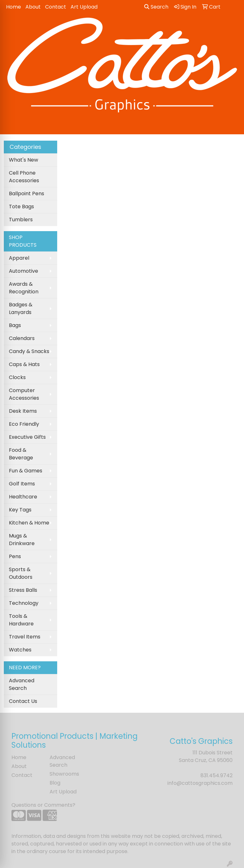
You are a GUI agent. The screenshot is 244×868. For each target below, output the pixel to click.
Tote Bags (21, 207)
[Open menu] (231, 125)
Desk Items (23, 411)
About (33, 7)
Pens (15, 556)
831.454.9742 (217, 775)
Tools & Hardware (21, 620)
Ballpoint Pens (27, 194)
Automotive (24, 271)
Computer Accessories (24, 394)
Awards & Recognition (24, 288)
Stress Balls (23, 590)
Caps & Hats (24, 364)
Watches (20, 650)
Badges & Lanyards (21, 308)
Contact (56, 7)
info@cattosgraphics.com (200, 783)
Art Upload (84, 7)
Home (14, 7)
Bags (15, 325)
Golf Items (22, 484)
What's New (24, 160)
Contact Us (23, 701)
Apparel (19, 258)
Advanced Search (22, 684)
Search (156, 7)
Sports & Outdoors (21, 573)
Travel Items (25, 637)
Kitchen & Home (29, 523)
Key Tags (20, 510)
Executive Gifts (27, 437)
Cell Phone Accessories (24, 177)
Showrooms (64, 774)
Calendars (22, 338)
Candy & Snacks (29, 351)
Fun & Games (26, 471)
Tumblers (21, 220)
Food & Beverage (21, 454)
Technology (24, 603)
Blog (55, 783)
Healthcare (23, 497)
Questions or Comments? (43, 805)
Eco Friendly (24, 424)
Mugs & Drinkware (22, 540)
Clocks (17, 377)
